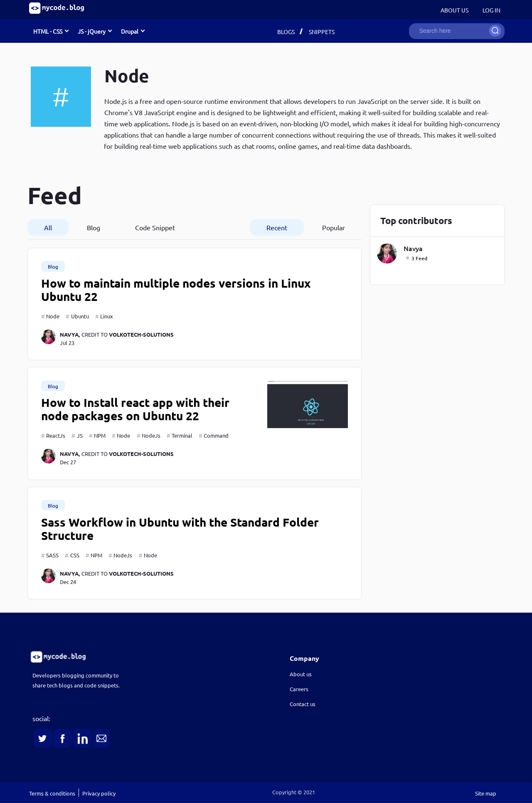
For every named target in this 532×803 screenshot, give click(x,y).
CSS (75, 555)
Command (216, 435)
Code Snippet (155, 227)
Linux (107, 316)
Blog (94, 227)
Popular (334, 227)
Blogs (286, 32)
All (48, 227)
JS (80, 435)
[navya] (50, 338)
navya (413, 248)
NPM (100, 435)
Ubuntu (80, 316)
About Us (454, 10)
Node (53, 316)
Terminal (182, 435)
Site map (486, 793)
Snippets (322, 32)
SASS (52, 555)
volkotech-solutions (141, 334)
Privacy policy (99, 793)
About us (301, 674)
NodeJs (151, 435)
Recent (277, 227)
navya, (70, 334)
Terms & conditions (52, 793)
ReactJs (56, 435)
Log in (491, 10)
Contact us (303, 704)
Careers (299, 689)
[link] (136, 657)
